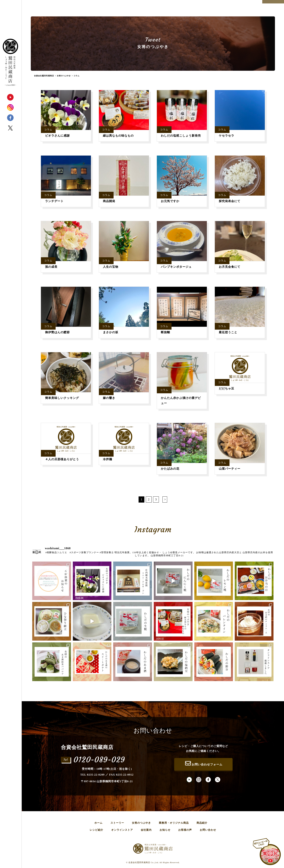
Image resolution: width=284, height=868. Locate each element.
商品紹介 (202, 823)
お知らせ (165, 830)
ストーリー (117, 823)
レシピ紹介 (96, 830)
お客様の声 (185, 830)
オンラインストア (122, 830)
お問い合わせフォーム (203, 763)
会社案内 (146, 830)
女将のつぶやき (141, 823)
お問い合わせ (208, 830)
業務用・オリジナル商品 (174, 823)
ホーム (98, 823)
